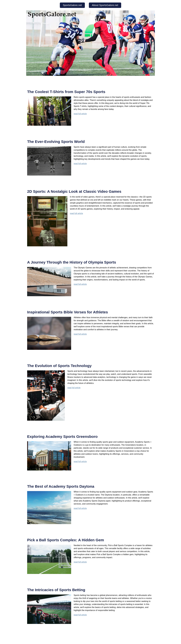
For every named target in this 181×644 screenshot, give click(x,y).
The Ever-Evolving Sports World (56, 142)
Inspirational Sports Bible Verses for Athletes (67, 312)
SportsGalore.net (72, 5)
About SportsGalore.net (105, 5)
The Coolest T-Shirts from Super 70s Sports (66, 92)
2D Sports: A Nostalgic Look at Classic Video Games (74, 191)
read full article (80, 114)
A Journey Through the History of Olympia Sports (72, 262)
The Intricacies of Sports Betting (56, 590)
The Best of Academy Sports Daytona (61, 486)
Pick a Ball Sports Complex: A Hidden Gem (66, 540)
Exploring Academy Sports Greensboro (62, 437)
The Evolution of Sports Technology (59, 366)
